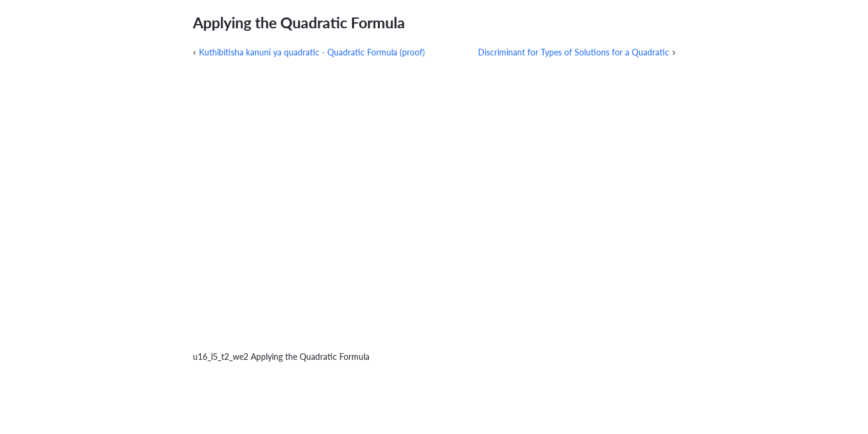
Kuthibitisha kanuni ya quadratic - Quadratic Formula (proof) (312, 52)
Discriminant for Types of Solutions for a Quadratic (574, 52)
